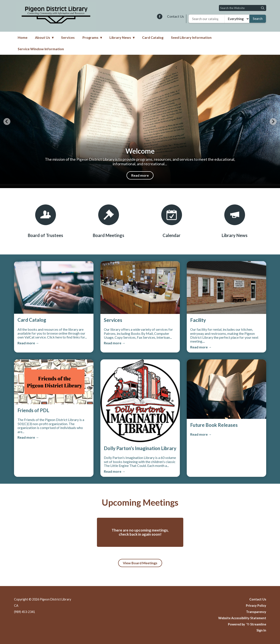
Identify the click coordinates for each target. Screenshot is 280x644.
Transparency (256, 612)
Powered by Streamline (247, 624)
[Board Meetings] (109, 221)
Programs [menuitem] (90, 37)
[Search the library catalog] (207, 19)
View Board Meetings (140, 563)
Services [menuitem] (68, 37)
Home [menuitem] (23, 37)
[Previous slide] (7, 122)
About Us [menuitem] (43, 37)
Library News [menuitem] (120, 37)
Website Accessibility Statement (242, 618)
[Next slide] (273, 122)
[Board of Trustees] (46, 221)
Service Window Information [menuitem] (41, 49)
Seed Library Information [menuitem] (191, 37)
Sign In (261, 630)
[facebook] (160, 17)
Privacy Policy (256, 606)
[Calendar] (172, 221)
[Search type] (237, 19)
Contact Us (176, 16)
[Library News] (235, 221)
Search (258, 19)
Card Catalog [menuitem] (153, 37)
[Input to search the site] (243, 8)
